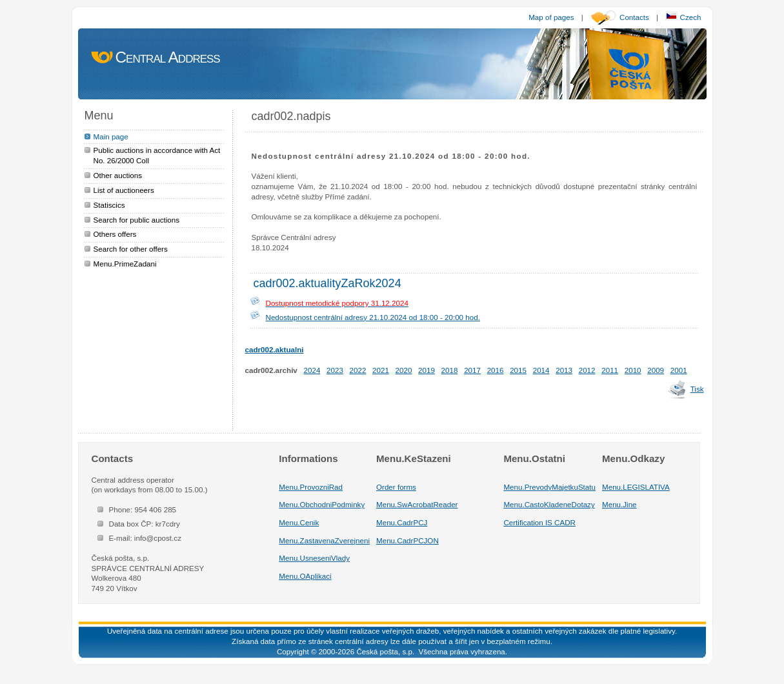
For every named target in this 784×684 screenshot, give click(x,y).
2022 (358, 370)
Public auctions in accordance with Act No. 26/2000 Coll (157, 155)
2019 (427, 370)
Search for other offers (131, 249)
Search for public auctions (137, 220)
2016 (496, 370)
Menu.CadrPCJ (402, 522)
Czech (683, 17)
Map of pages (551, 17)
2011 (610, 370)
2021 (381, 370)
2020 (404, 370)
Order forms (396, 487)
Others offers (115, 234)
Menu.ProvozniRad (311, 487)
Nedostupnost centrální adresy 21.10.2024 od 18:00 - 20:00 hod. (373, 317)
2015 (518, 370)
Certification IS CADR (539, 522)
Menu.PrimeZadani (125, 264)
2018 (450, 370)
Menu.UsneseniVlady (314, 558)
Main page (111, 136)
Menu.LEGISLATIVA (636, 487)
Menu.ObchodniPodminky (322, 504)
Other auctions (118, 175)
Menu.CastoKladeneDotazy (549, 504)
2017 (472, 370)
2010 (633, 370)
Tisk (697, 389)
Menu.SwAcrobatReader (417, 504)
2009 (656, 370)
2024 (312, 370)
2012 (587, 370)
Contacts (634, 17)
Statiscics (109, 205)
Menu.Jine (619, 504)
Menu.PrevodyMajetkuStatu (549, 487)
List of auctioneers (124, 190)
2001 (679, 370)
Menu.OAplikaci (305, 576)
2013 (564, 370)
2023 (335, 370)
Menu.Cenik (299, 522)
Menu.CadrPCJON (407, 540)
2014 (541, 370)
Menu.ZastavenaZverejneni (324, 540)
